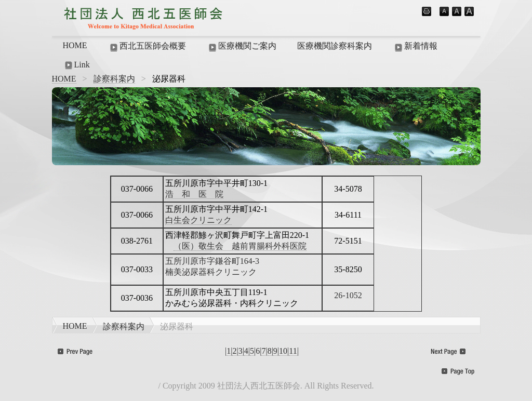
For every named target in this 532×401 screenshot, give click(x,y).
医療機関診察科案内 (335, 46)
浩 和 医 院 (194, 194)
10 (283, 351)
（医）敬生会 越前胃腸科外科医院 (240, 246)
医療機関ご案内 (242, 47)
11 (293, 351)
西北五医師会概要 (147, 47)
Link (76, 65)
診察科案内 (114, 79)
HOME (75, 45)
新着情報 (415, 47)
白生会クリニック (198, 220)
